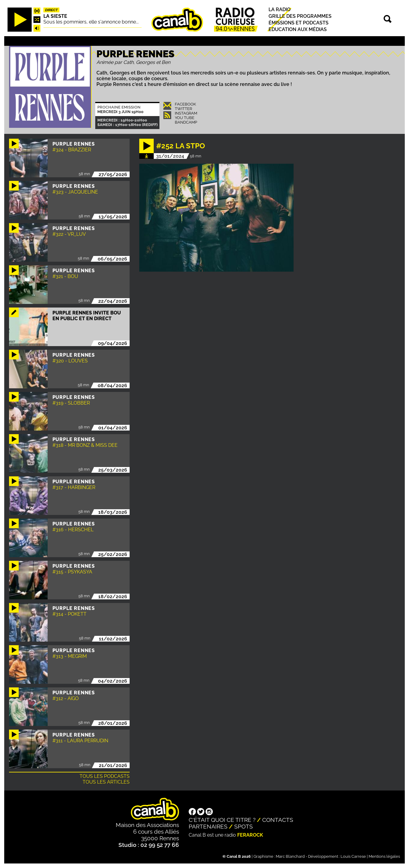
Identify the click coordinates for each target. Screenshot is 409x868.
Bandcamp (186, 122)
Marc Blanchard (290, 856)
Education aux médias (298, 30)
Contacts (278, 820)
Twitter (183, 109)
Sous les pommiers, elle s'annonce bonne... (91, 22)
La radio (280, 9)
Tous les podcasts (105, 776)
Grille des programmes (300, 16)
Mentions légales (384, 856)
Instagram (186, 113)
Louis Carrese (353, 856)
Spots (244, 826)
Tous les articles (106, 782)
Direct (52, 10)
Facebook (185, 104)
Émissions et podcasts (299, 23)
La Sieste (55, 16)
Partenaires (208, 826)
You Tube (185, 118)
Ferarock (250, 835)
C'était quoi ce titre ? (222, 820)
